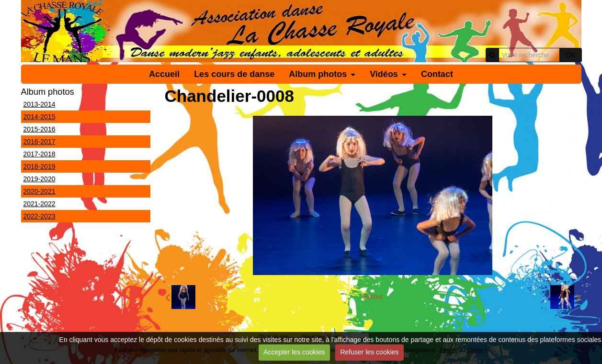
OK (570, 55)
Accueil (164, 74)
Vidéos (384, 74)
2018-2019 (40, 166)
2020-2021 (40, 191)
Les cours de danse (234, 74)
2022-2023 (40, 216)
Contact (437, 74)
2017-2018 (40, 154)
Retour (373, 297)
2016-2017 (40, 142)
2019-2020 (40, 179)
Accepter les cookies (294, 352)
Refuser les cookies (369, 352)
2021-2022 (40, 204)
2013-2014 (40, 104)
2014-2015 (40, 117)
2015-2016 (40, 129)
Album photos (318, 74)
